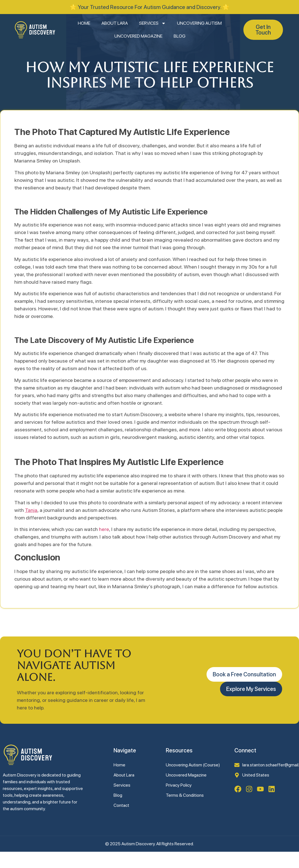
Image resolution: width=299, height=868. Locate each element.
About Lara (115, 23)
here (104, 529)
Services (152, 23)
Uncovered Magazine (138, 36)
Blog (180, 36)
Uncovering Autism (199, 23)
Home (84, 23)
